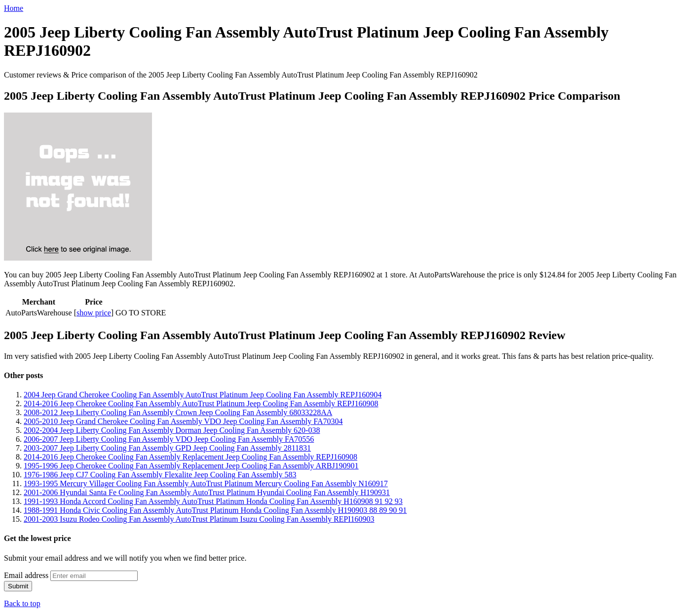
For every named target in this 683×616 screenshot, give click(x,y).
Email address (26, 575)
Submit (18, 586)
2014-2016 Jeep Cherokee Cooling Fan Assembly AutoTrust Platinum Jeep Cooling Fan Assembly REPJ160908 (201, 404)
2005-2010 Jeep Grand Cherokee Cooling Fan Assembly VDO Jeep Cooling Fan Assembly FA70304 (183, 421)
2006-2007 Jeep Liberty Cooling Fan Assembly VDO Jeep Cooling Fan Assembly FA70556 (169, 439)
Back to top (22, 603)
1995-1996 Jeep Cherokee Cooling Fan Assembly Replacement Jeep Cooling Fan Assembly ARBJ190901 (191, 466)
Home (14, 8)
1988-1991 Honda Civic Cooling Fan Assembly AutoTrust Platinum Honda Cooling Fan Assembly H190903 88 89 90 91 (215, 510)
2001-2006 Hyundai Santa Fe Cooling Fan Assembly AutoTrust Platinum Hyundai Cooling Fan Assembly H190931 (207, 492)
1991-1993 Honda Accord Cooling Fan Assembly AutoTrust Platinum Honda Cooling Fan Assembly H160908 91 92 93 (213, 501)
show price (94, 313)
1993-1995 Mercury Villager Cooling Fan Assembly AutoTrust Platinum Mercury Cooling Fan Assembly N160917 (206, 483)
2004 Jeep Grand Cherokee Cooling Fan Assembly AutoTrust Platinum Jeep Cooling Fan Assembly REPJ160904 (203, 395)
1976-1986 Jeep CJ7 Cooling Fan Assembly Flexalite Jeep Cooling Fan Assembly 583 (160, 475)
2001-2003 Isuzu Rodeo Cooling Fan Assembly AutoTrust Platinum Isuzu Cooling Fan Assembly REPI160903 (199, 519)
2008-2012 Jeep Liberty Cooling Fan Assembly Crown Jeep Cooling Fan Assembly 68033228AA (178, 412)
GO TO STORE (141, 313)
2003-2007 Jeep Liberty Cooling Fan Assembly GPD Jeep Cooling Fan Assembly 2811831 (167, 448)
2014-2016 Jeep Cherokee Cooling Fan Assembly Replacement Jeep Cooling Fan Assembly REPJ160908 (190, 457)
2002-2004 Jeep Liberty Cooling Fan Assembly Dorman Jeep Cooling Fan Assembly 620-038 (172, 430)
